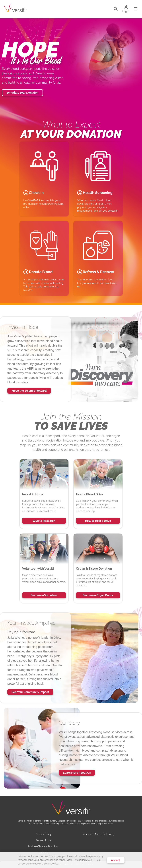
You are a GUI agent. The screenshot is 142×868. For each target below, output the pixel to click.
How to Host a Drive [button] (98, 521)
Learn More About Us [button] (77, 773)
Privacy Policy (43, 834)
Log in (126, 11)
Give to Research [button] (44, 521)
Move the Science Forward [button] (29, 391)
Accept (116, 860)
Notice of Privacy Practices (43, 846)
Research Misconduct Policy (99, 834)
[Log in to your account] (126, 7)
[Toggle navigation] (136, 9)
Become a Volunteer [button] (44, 595)
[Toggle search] (116, 9)
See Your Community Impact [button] (30, 692)
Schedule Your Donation (22, 93)
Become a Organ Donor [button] (98, 595)
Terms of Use (43, 840)
